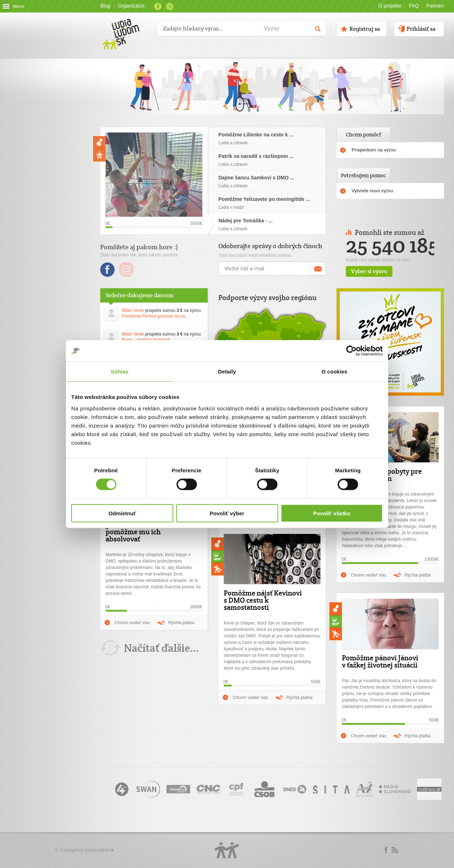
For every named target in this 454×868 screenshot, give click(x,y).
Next (442, 232)
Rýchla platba (418, 575)
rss (395, 850)
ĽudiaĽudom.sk (99, 850)
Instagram (170, 6)
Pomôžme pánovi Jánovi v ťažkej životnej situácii (380, 661)
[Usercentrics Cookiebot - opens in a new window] (351, 351)
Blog (105, 6)
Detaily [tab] (227, 372)
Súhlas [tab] (120, 372)
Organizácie (131, 6)
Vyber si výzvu (389, 271)
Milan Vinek (133, 310)
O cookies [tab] (335, 372)
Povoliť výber (227, 513)
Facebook (158, 6)
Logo (227, 850)
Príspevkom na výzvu (374, 150)
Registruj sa (365, 29)
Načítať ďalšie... (161, 648)
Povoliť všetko (332, 513)
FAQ (414, 6)
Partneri (435, 6)
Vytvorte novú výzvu (372, 191)
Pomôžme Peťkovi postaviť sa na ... (156, 316)
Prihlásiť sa (421, 29)
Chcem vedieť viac (369, 575)
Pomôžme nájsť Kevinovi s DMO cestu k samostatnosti (263, 600)
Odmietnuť (122, 513)
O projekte (390, 6)
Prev (436, 232)
